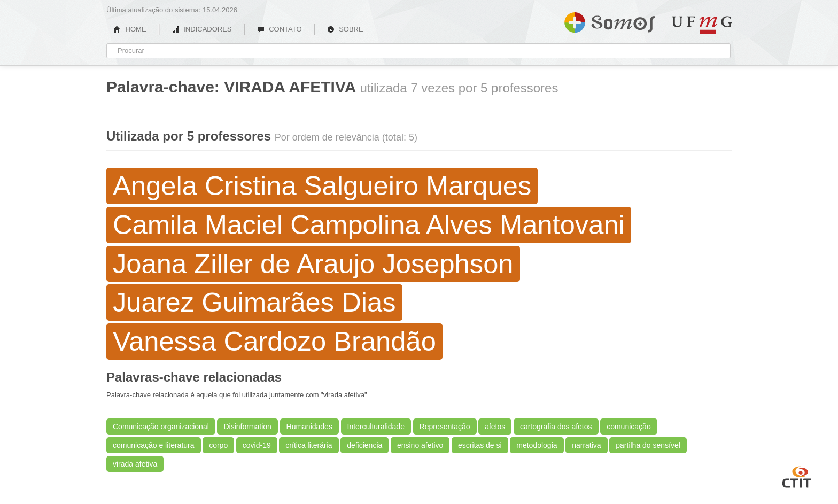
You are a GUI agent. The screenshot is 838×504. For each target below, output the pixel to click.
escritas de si (480, 445)
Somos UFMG (610, 20)
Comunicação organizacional (161, 427)
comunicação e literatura (154, 445)
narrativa (586, 445)
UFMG (702, 25)
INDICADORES (202, 29)
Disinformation (247, 427)
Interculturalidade (376, 427)
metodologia (537, 445)
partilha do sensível (648, 445)
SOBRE (345, 29)
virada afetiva (135, 464)
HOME (130, 29)
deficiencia (364, 445)
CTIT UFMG (797, 476)
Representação (445, 427)
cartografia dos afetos (556, 427)
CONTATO (280, 29)
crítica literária (309, 445)
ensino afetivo (420, 445)
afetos (495, 427)
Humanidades (309, 427)
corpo (218, 445)
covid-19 (257, 445)
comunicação (629, 427)
